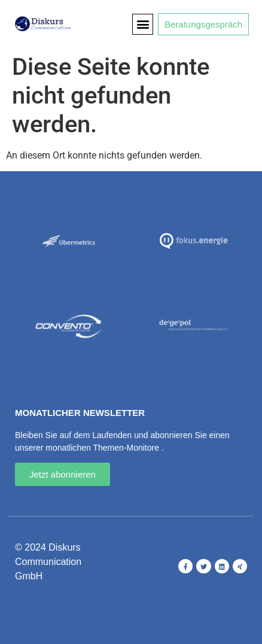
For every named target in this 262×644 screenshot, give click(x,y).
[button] (143, 24)
